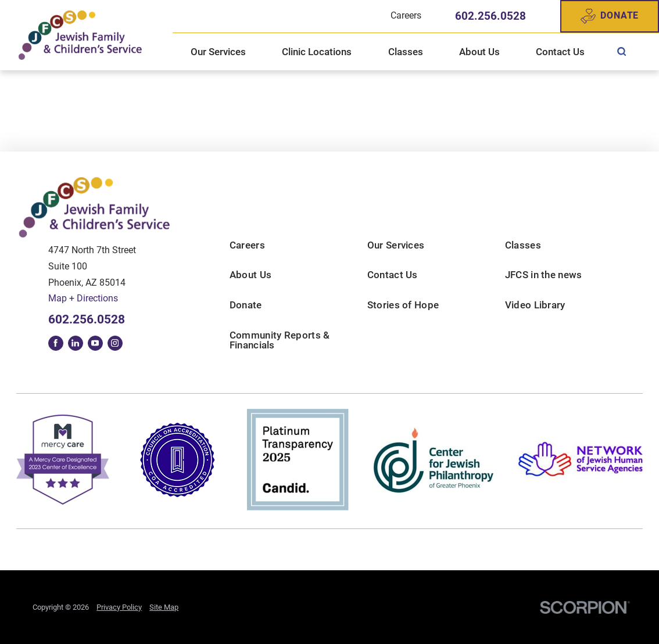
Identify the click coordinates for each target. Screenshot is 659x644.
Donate (610, 16)
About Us (251, 275)
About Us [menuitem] (479, 52)
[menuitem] (621, 52)
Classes (523, 245)
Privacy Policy (119, 607)
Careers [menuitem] (406, 16)
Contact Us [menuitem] (560, 52)
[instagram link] (115, 343)
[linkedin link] (76, 343)
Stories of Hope (403, 305)
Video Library (535, 305)
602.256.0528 (490, 16)
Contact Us (393, 275)
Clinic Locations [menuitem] (317, 52)
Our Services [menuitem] (218, 52)
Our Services (396, 245)
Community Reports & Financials (280, 340)
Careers (247, 245)
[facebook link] (56, 343)
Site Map (164, 607)
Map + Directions (83, 298)
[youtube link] (95, 343)
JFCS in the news (544, 275)
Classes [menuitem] (406, 52)
